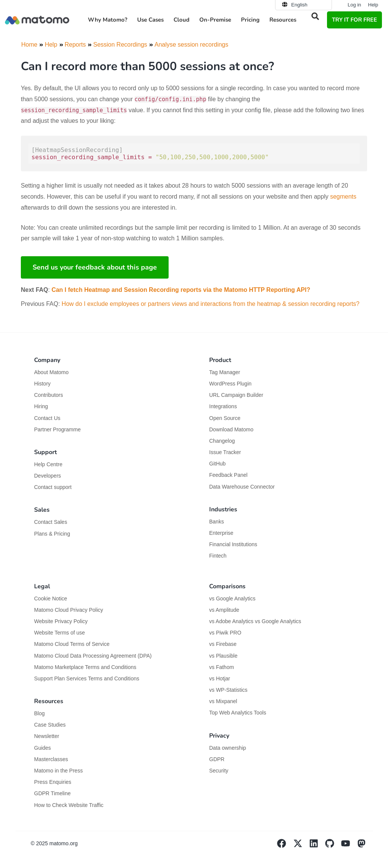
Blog (39, 713)
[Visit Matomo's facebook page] (285, 846)
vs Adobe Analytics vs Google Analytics (255, 621)
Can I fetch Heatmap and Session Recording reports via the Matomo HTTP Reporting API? (181, 290)
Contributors (48, 395)
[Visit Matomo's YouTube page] (349, 846)
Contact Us (47, 418)
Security (219, 771)
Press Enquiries (53, 782)
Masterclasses (51, 759)
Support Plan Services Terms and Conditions (87, 678)
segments (343, 197)
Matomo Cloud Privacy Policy (69, 610)
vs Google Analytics (232, 599)
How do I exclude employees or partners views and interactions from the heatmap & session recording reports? (211, 304)
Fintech (218, 556)
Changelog (222, 441)
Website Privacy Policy (61, 621)
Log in (354, 5)
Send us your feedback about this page (95, 267)
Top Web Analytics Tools (238, 713)
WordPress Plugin (230, 384)
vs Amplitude (224, 610)
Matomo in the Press (58, 771)
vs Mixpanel (223, 701)
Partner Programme (57, 429)
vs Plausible (223, 656)
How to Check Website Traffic (69, 805)
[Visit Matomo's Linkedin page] (317, 846)
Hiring (41, 406)
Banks (217, 522)
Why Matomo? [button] (108, 20)
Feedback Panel (228, 475)
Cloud (181, 20)
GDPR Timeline (52, 793)
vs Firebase (223, 644)
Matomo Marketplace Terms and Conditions (85, 667)
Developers (48, 476)
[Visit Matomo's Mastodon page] (365, 846)
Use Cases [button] (150, 20)
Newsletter (47, 736)
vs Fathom (221, 667)
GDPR (217, 759)
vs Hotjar (220, 678)
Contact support (53, 487)
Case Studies (50, 725)
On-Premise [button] (215, 20)
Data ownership (228, 748)
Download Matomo (231, 429)
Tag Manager (225, 372)
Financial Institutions (234, 544)
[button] (315, 16)
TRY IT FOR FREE (354, 20)
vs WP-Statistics (228, 690)
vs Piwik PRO (225, 633)
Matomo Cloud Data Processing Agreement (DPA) (93, 656)
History (42, 384)
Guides (42, 748)
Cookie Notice (51, 599)
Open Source (225, 418)
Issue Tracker (225, 452)
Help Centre (48, 464)
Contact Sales (51, 522)
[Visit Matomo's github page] (333, 846)
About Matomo (51, 372)
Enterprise (222, 533)
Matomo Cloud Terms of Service (72, 644)
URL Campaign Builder (236, 395)
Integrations (223, 406)
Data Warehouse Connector (242, 487)
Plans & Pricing (52, 534)
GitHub (217, 464)
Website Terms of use (59, 633)
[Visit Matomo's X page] (301, 846)
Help (373, 5)
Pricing (250, 20)
